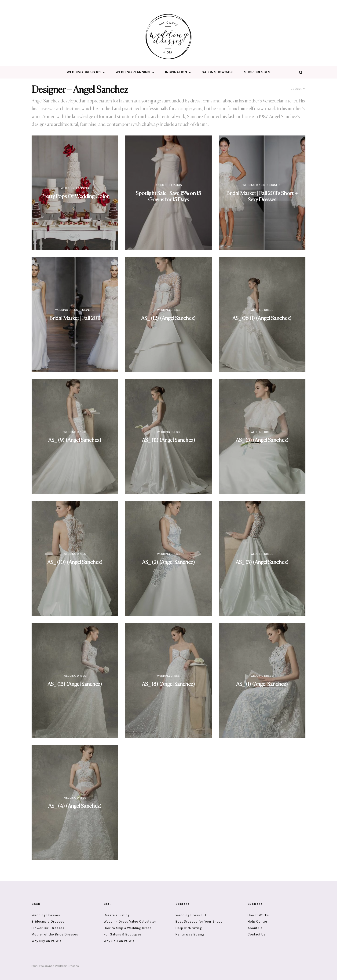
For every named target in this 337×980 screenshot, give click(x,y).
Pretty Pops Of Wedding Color (75, 197)
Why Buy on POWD (46, 941)
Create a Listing (117, 915)
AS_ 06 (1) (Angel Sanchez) (262, 319)
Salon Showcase (218, 72)
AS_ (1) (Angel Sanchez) (262, 684)
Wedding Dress (168, 310)
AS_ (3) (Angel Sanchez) (262, 562)
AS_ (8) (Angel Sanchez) (168, 684)
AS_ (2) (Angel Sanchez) (168, 562)
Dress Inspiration (168, 185)
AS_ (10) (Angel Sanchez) (75, 562)
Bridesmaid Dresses (48, 922)
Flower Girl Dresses (48, 928)
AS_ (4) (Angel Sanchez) (75, 806)
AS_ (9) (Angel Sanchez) (75, 441)
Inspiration (176, 72)
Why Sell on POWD (119, 941)
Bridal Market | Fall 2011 (75, 319)
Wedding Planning (133, 72)
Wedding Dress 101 (84, 72)
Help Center (258, 922)
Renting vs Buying (190, 934)
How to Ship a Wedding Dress (128, 928)
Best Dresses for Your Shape (199, 922)
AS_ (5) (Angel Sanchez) (262, 441)
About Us (255, 928)
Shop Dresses (257, 72)
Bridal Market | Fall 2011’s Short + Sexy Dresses (262, 197)
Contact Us (257, 934)
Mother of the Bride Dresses (55, 934)
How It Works (258, 915)
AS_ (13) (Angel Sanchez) (75, 684)
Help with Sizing (189, 928)
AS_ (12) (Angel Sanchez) (168, 319)
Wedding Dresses (46, 915)
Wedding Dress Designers (262, 185)
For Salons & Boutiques (123, 934)
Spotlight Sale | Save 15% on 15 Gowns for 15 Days (168, 197)
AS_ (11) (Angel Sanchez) (168, 441)
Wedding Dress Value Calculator (130, 922)
